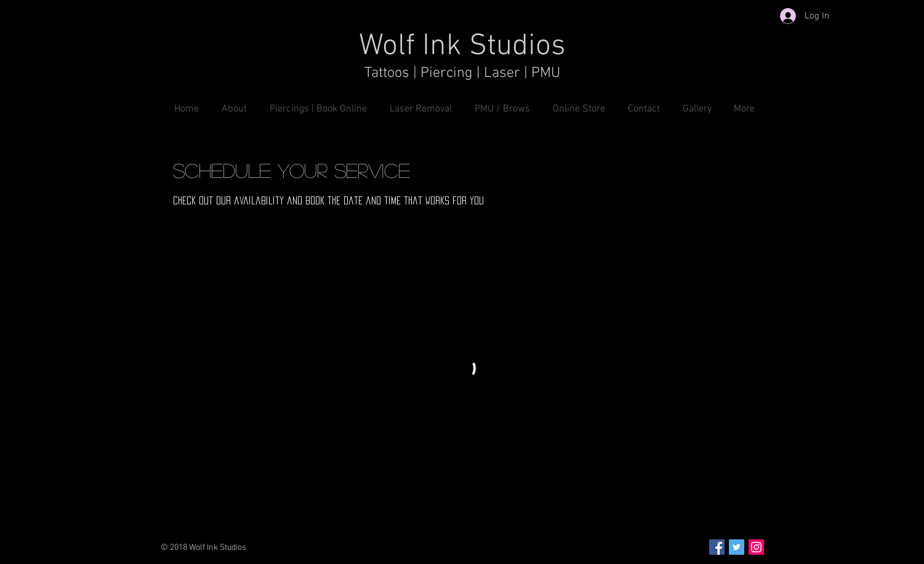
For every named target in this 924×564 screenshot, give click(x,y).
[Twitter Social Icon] (737, 547)
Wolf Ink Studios (462, 46)
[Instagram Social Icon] (756, 547)
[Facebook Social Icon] (717, 547)
